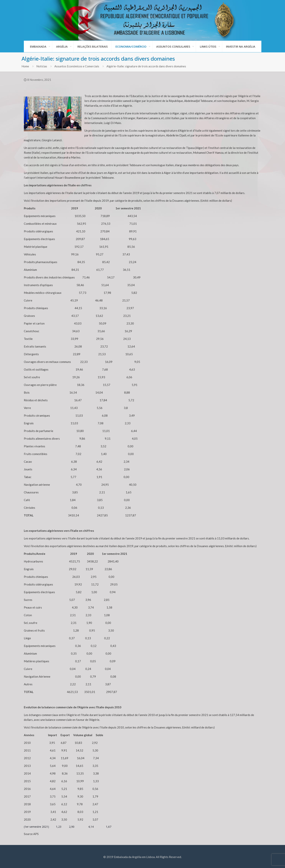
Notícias (42, 66)
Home (25, 66)
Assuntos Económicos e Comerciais (77, 66)
